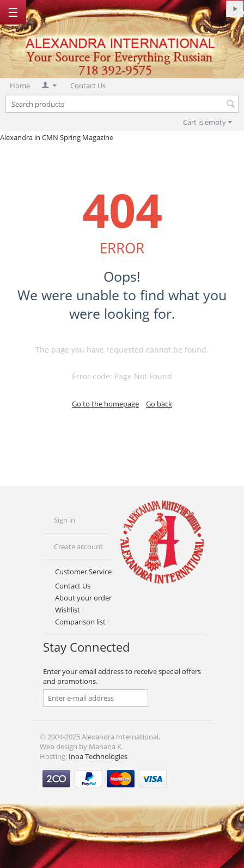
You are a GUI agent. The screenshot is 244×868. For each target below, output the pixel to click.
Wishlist (68, 610)
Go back (159, 404)
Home (20, 86)
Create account (78, 547)
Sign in (65, 520)
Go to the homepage (105, 404)
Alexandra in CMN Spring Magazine (57, 137)
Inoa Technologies (98, 756)
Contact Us (88, 86)
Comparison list (80, 622)
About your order (83, 598)
